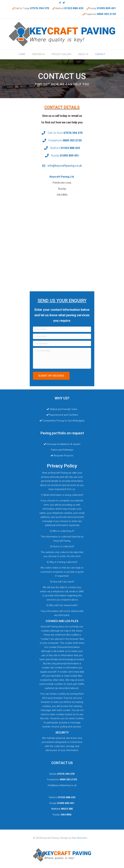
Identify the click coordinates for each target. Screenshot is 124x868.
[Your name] (62, 329)
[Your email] (62, 336)
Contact (100, 54)
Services (37, 54)
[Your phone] (62, 343)
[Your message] (62, 358)
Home (22, 54)
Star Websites (79, 838)
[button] (51, 376)
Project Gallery (62, 54)
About (82, 54)
